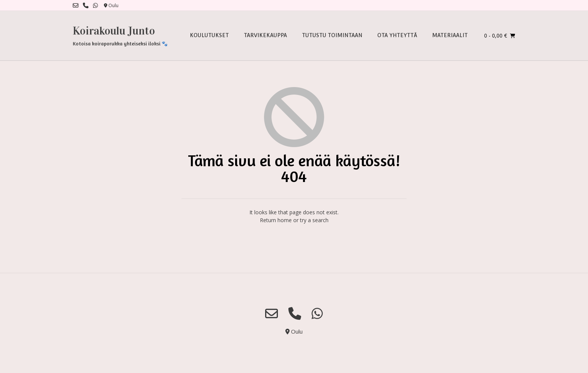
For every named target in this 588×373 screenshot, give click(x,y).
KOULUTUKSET (209, 35)
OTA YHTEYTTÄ (397, 35)
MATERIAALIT (450, 35)
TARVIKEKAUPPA (265, 35)
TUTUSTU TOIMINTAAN (332, 35)
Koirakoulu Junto (114, 31)
